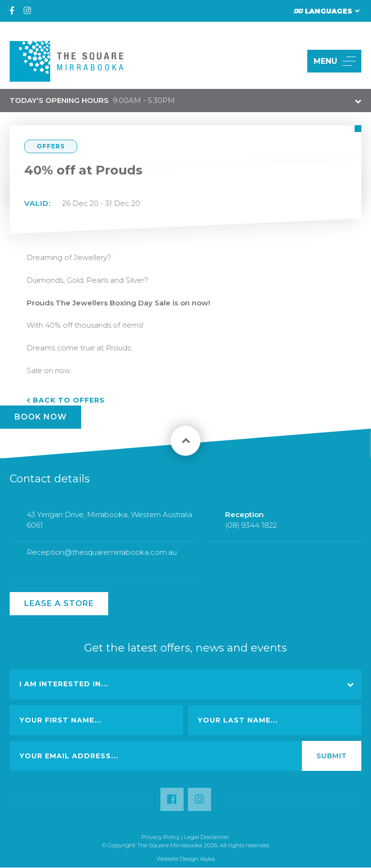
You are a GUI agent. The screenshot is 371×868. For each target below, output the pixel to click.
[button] (289, 61)
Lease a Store (59, 603)
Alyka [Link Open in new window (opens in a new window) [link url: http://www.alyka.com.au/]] (207, 859)
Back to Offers (69, 400)
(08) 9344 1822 (251, 529)
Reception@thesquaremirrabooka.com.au (102, 557)
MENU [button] (335, 61)
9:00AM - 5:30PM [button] (92, 100)
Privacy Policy (161, 837)
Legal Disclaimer (207, 837)
